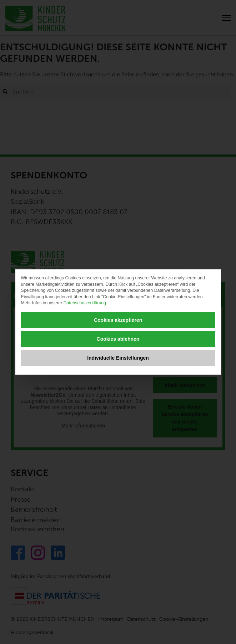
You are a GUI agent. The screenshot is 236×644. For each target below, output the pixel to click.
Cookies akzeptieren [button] (118, 320)
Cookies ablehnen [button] (118, 339)
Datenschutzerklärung (85, 303)
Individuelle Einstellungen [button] (118, 358)
